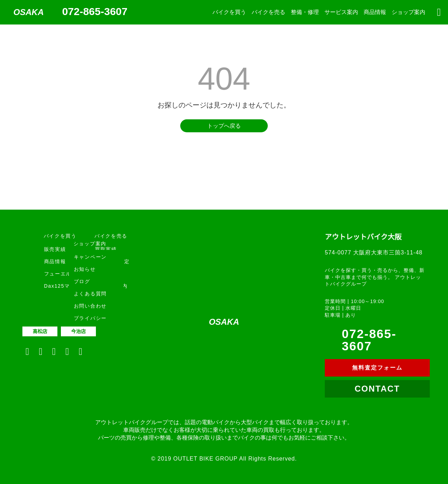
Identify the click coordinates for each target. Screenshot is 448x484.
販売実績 (55, 249)
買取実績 (106, 249)
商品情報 (375, 12)
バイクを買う (229, 12)
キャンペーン (90, 257)
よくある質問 (90, 294)
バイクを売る (268, 12)
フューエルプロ (63, 274)
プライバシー (90, 318)
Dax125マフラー (65, 286)
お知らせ (85, 269)
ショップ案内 (408, 12)
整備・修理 (305, 12)
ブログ (82, 281)
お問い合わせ (90, 306)
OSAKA (29, 12)
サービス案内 (341, 12)
